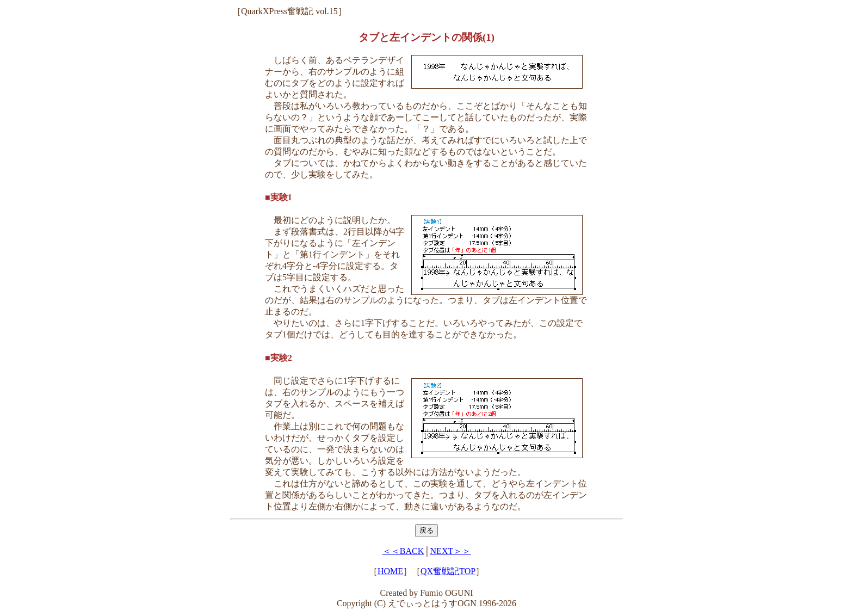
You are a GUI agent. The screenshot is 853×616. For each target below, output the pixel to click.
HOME (390, 571)
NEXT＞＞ (451, 551)
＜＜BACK (403, 551)
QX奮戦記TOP (448, 571)
